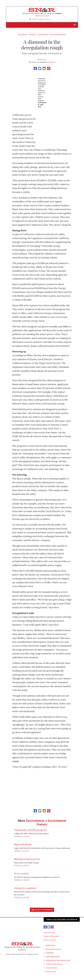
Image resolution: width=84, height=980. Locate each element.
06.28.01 (27, 880)
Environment (43, 35)
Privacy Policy (51, 968)
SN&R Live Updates (42, 16)
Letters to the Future (54, 964)
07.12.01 (26, 851)
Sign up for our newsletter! (42, 910)
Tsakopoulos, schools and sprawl (30, 830)
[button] (75, 25)
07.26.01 (26, 836)
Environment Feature (58, 35)
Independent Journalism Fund (58, 960)
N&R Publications (53, 957)
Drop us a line (49, 932)
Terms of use (51, 971)
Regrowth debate (23, 844)
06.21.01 (26, 897)
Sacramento (23, 35)
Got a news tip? (50, 940)
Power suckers (21, 873)
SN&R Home (51, 945)
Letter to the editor (52, 936)
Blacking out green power (27, 859)
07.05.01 (26, 865)
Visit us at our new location (62, 920)
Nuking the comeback (25, 888)
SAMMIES (50, 953)
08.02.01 (33, 35)
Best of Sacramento (54, 949)
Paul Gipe (43, 60)
